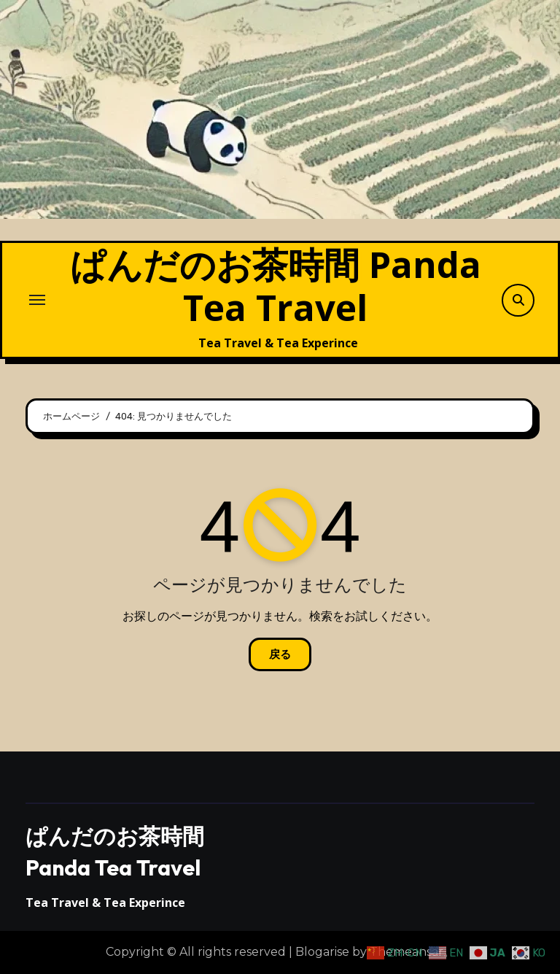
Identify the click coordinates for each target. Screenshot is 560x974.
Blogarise (322, 952)
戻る (280, 654)
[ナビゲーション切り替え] (37, 300)
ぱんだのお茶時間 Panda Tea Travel (276, 286)
